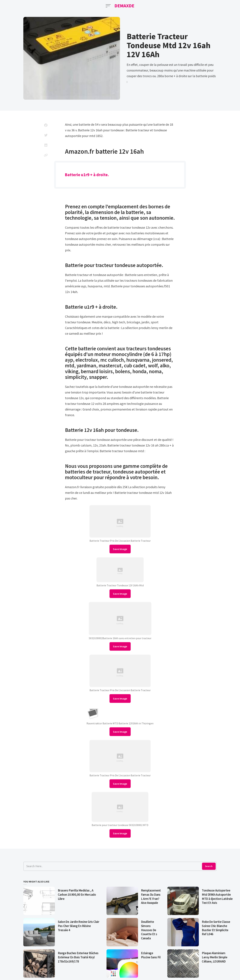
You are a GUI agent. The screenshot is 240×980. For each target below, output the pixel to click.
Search (209, 866)
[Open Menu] (108, 6)
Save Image (120, 549)
